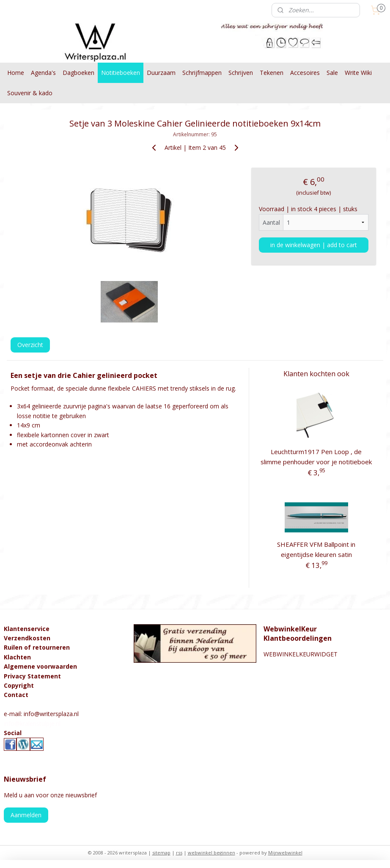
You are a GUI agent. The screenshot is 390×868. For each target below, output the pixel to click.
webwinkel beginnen (211, 853)
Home (16, 73)
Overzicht (30, 345)
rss (179, 853)
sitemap (161, 853)
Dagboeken (78, 73)
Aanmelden (26, 815)
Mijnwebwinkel (285, 853)
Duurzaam (161, 73)
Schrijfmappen (202, 73)
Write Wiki (358, 73)
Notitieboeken (121, 73)
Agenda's (43, 73)
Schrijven (241, 73)
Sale (332, 73)
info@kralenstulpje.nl (32, 723)
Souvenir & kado (30, 93)
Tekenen (272, 73)
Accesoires (305, 73)
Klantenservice (27, 629)
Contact (16, 695)
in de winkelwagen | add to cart (314, 244)
